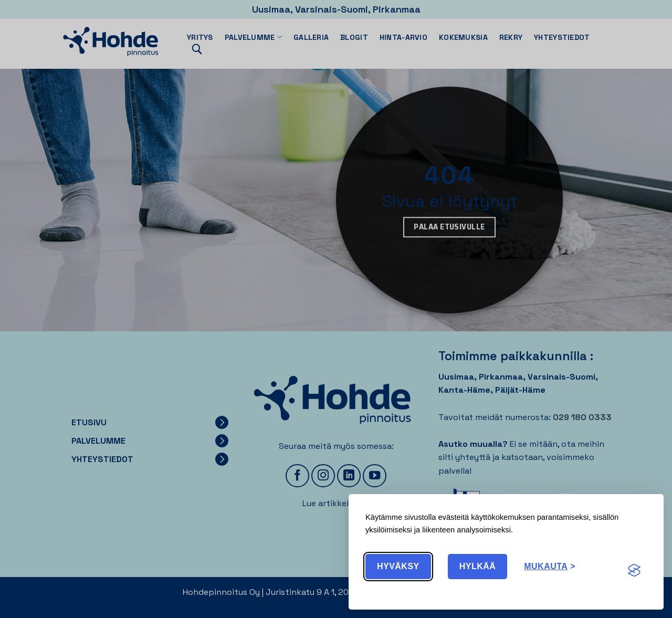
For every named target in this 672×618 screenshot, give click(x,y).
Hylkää (478, 566)
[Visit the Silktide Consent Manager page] (634, 571)
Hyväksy (398, 566)
